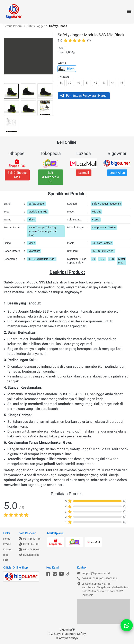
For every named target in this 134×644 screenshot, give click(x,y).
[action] (127, 625)
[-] (48, 574)
